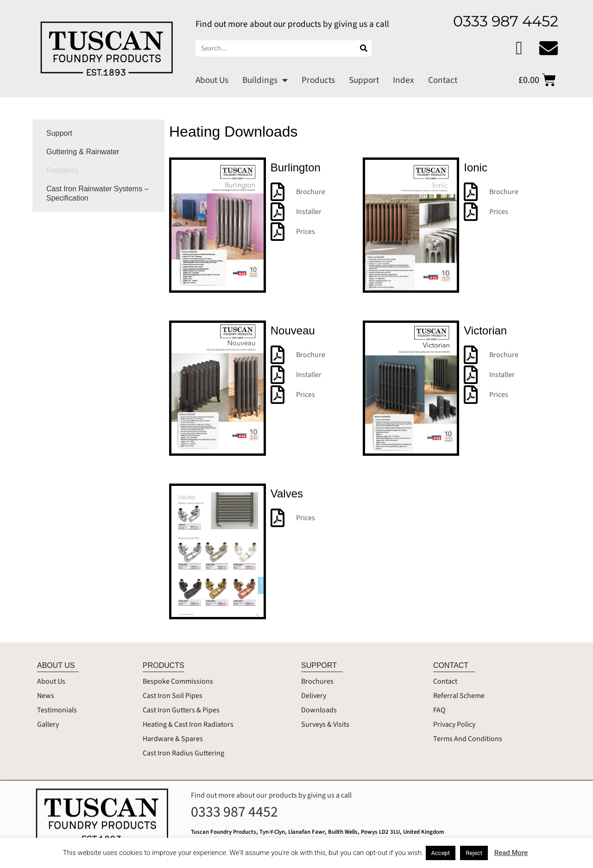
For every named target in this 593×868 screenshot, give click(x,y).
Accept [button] (441, 853)
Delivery (314, 696)
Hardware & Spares (173, 739)
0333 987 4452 (234, 812)
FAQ (439, 710)
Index (404, 80)
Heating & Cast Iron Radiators (188, 724)
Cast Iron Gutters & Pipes (181, 710)
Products (318, 80)
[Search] (363, 48)
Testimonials (57, 710)
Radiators (62, 170)
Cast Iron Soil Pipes (173, 696)
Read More (511, 853)
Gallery (48, 724)
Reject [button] (474, 853)
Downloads (319, 710)
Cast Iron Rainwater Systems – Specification (98, 193)
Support (364, 80)
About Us (212, 80)
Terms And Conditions (468, 739)
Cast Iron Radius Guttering (183, 753)
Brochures (317, 681)
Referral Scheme (459, 696)
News (46, 696)
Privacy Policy (454, 724)
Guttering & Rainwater (83, 152)
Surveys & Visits (325, 724)
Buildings (265, 80)
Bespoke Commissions (178, 681)
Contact (443, 80)
